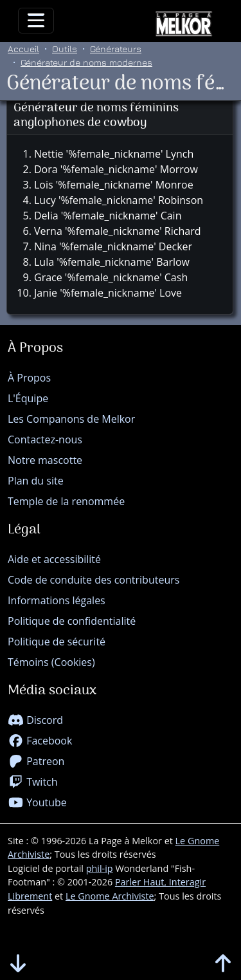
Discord (35, 720)
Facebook (40, 741)
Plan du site (36, 481)
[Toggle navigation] (36, 21)
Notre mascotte (45, 460)
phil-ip (100, 868)
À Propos (29, 378)
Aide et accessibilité (54, 559)
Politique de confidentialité (72, 621)
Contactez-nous (45, 439)
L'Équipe (28, 398)
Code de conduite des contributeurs (94, 580)
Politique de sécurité (57, 642)
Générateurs (116, 49)
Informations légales (57, 600)
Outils (65, 49)
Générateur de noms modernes (86, 62)
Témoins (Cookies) (51, 662)
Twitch (33, 782)
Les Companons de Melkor (71, 419)
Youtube (37, 802)
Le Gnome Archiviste (110, 896)
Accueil (23, 49)
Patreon (36, 761)
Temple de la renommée (66, 501)
